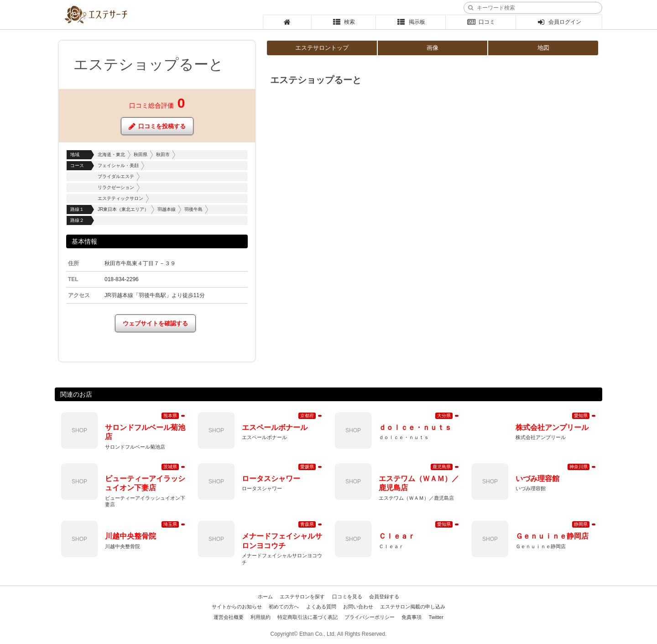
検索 (344, 22)
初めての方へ (284, 607)
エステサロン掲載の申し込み (413, 607)
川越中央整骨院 (130, 536)
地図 (543, 48)
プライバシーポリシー (370, 617)
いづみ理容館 (537, 479)
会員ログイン (559, 22)
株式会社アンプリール (552, 427)
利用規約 (261, 617)
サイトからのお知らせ (237, 607)
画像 (433, 48)
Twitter (436, 617)
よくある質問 (321, 607)
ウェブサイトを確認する (155, 323)
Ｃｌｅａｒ (397, 536)
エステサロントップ (322, 48)
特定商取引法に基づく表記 (308, 617)
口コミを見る (347, 597)
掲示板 (411, 22)
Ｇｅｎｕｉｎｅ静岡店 (552, 536)
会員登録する (384, 597)
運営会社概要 (229, 617)
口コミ (481, 22)
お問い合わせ (358, 607)
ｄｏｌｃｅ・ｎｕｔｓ (415, 427)
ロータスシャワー (271, 479)
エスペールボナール (275, 427)
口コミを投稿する (157, 126)
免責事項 (412, 617)
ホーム (265, 597)
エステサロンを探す (302, 597)
